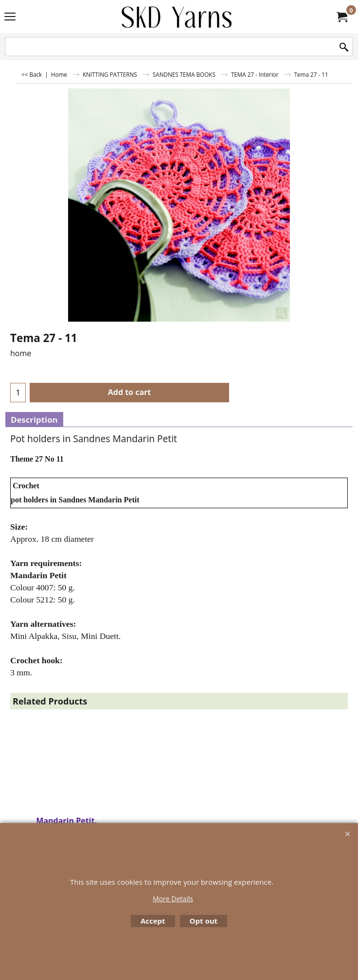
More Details (173, 899)
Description (34, 420)
